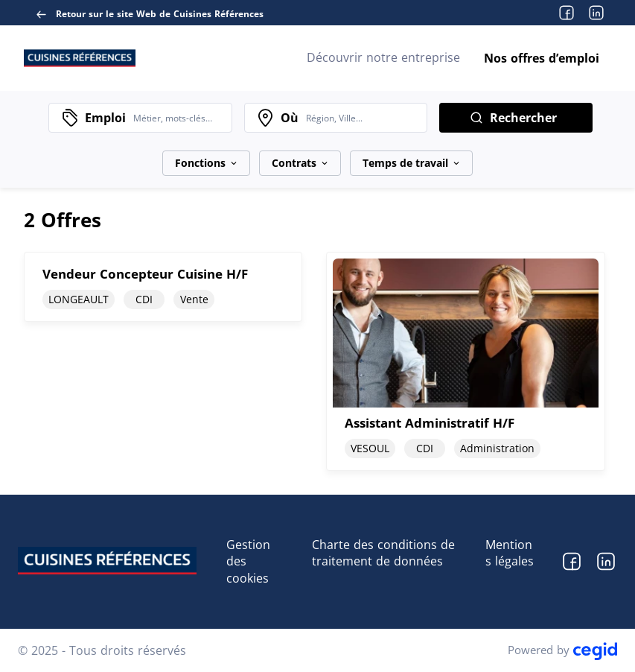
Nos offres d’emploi (542, 58)
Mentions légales (510, 553)
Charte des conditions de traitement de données (383, 553)
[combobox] (178, 118)
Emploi (105, 118)
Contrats (300, 163)
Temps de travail (411, 163)
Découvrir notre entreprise (383, 57)
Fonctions (206, 163)
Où (290, 118)
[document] (163, 361)
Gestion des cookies (248, 562)
